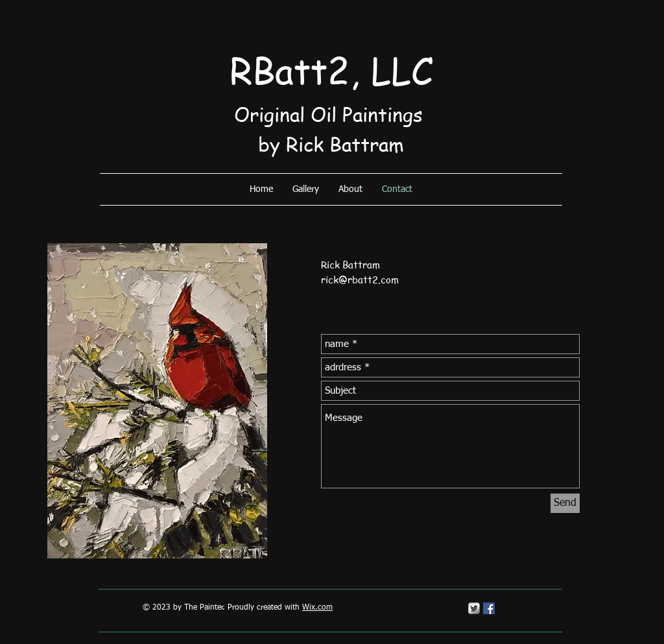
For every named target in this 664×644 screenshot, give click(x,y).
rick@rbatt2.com (360, 280)
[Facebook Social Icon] (489, 608)
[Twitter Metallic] (474, 608)
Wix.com (317, 608)
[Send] (565, 503)
